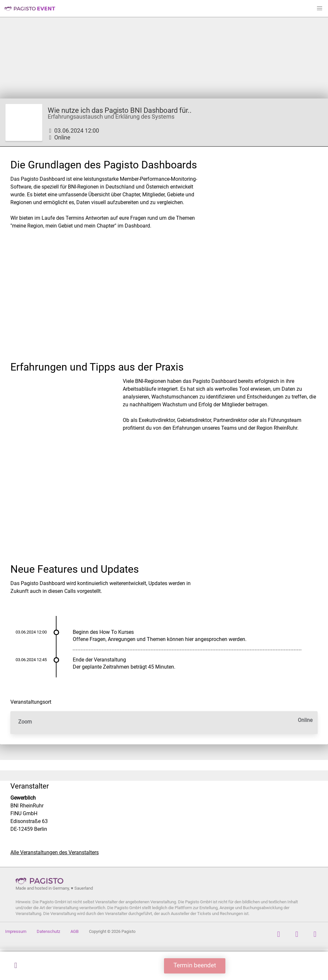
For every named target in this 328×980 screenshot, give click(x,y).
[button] (320, 8)
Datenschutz (48, 931)
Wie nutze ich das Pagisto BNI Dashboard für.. (120, 110)
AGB (75, 931)
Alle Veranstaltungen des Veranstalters (55, 852)
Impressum (16, 931)
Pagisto (42, 881)
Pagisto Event (30, 8)
